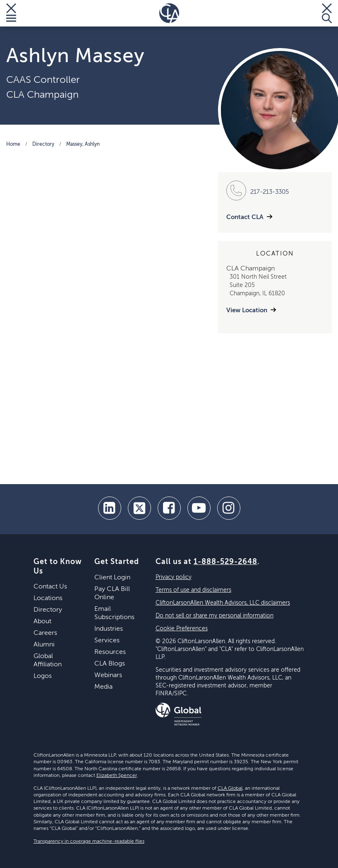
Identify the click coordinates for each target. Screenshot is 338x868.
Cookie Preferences (182, 629)
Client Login (112, 578)
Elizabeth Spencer (117, 776)
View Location (247, 310)
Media (103, 687)
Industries (109, 629)
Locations (48, 598)
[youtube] (199, 508)
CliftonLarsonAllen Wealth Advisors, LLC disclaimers (223, 603)
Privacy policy (174, 577)
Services (107, 641)
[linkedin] (110, 508)
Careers (45, 633)
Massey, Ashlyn (83, 145)
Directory (43, 145)
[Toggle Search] (327, 13)
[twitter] (139, 508)
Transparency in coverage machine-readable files (89, 841)
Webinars (108, 675)
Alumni (44, 645)
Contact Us (50, 587)
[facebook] (169, 508)
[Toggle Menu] (11, 13)
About (42, 622)
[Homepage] (169, 13)
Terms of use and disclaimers (193, 590)
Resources (110, 652)
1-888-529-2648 (225, 562)
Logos (43, 676)
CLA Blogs (110, 664)
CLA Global (230, 788)
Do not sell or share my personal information (215, 616)
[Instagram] (229, 508)
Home (13, 145)
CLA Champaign (42, 95)
